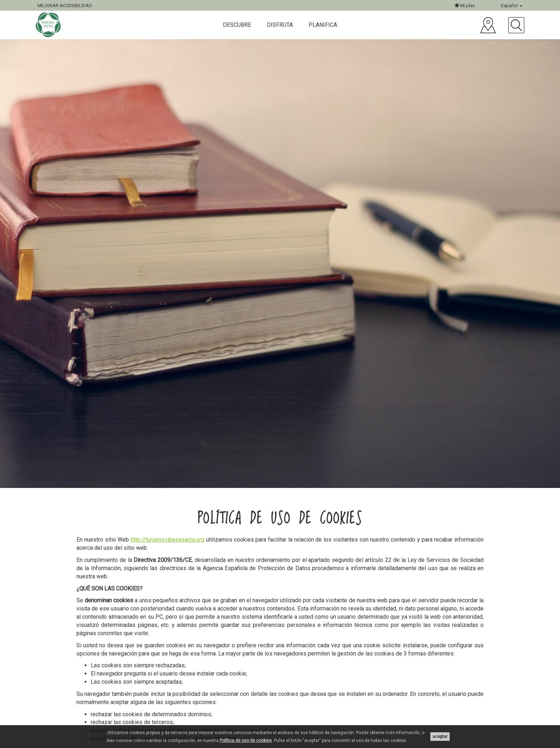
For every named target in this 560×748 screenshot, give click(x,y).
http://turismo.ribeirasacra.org (167, 540)
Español (512, 6)
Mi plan (465, 6)
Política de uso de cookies (246, 740)
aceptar (440, 737)
